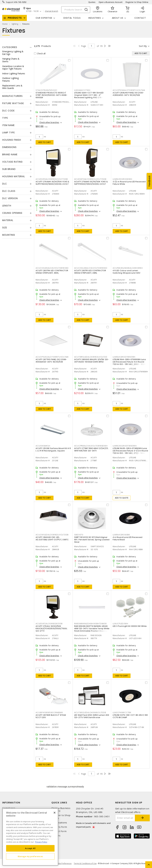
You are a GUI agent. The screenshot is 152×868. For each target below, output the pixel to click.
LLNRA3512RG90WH (122, 179)
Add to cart (45, 142)
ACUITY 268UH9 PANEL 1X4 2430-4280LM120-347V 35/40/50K (128, 94)
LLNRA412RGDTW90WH (124, 357)
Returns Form (59, 827)
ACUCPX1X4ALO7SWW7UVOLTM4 (129, 90)
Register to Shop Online (137, 2)
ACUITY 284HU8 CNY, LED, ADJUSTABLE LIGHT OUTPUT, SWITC (52, 538)
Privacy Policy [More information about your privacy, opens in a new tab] (41, 842)
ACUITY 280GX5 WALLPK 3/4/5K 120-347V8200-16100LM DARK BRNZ (92, 361)
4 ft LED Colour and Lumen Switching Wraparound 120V (127, 272)
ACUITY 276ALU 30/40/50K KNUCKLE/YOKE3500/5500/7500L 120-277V (51, 629)
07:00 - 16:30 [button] (32, 11)
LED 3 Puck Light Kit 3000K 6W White (130, 626)
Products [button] (15, 18)
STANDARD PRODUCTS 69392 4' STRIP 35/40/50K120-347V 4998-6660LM (51, 95)
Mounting (9, 235)
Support (10, 2)
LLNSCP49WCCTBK (122, 712)
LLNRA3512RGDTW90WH (125, 446)
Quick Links (59, 803)
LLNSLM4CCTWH (82, 90)
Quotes (92, 2)
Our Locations (59, 823)
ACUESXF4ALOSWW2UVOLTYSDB (52, 179)
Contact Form (59, 831)
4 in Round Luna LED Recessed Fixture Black (127, 538)
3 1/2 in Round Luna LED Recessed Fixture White (129, 183)
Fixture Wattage (13, 103)
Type (5, 118)
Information (11, 803)
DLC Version (10, 198)
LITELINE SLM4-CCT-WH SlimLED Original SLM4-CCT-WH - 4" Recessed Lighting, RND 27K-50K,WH (89, 96)
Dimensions (9, 147)
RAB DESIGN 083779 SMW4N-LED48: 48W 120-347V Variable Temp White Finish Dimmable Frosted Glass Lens (92, 629)
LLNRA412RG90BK (121, 535)
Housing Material (14, 176)
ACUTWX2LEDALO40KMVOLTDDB (90, 712)
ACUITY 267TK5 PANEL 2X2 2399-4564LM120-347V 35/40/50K (51, 361)
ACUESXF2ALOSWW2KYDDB (49, 624)
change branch (51, 11)
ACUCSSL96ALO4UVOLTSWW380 (52, 268)
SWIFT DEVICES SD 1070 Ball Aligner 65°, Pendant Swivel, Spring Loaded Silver (92, 540)
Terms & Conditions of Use (85, 863)
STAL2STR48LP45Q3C (46, 90)
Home (5, 24)
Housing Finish (12, 140)
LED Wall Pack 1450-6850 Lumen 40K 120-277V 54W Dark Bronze (92, 716)
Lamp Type (8, 133)
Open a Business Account (111, 2)
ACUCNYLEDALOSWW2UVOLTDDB (52, 535)
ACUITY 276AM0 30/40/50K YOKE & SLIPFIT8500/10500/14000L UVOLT (91, 183)
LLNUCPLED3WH (120, 624)
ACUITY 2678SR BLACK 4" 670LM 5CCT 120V (51, 716)
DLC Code (8, 111)
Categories (10, 47)
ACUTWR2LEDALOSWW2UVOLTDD (91, 357)
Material (8, 220)
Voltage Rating (12, 162)
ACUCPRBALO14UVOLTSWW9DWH (91, 446)
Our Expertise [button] (44, 18)
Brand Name (10, 154)
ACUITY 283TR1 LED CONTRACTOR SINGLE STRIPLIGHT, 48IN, (90, 272)
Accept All (30, 848)
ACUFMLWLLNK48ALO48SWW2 (128, 268)
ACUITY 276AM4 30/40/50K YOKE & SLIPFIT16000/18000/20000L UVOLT (52, 183)
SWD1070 (79, 535)
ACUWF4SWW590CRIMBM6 (49, 712)
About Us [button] (118, 18)
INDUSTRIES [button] (95, 18)
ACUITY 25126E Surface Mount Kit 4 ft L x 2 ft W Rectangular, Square (53, 450)
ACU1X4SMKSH (43, 446)
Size (5, 228)
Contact (140, 18)
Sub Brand (9, 169)
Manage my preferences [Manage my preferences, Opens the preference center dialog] (30, 856)
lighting (15, 24)
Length (7, 206)
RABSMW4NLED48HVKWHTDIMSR (90, 624)
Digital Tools (72, 18)
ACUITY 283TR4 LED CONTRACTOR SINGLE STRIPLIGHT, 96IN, (52, 272)
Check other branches (49, 122)
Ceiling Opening (12, 213)
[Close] (55, 813)
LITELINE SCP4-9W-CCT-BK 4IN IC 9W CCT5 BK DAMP (130, 716)
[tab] (17, 47)
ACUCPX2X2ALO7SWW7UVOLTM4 (52, 357)
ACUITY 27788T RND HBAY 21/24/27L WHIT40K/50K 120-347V (91, 450)
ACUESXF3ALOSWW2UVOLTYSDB (90, 179)
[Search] (76, 10)
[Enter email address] (125, 818)
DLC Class (9, 191)
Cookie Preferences (63, 864)
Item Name (8, 125)
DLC (5, 184)
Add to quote (122, 498)
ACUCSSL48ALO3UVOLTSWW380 (91, 268)
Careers (56, 836)
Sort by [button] (143, 46)
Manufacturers (12, 96)
